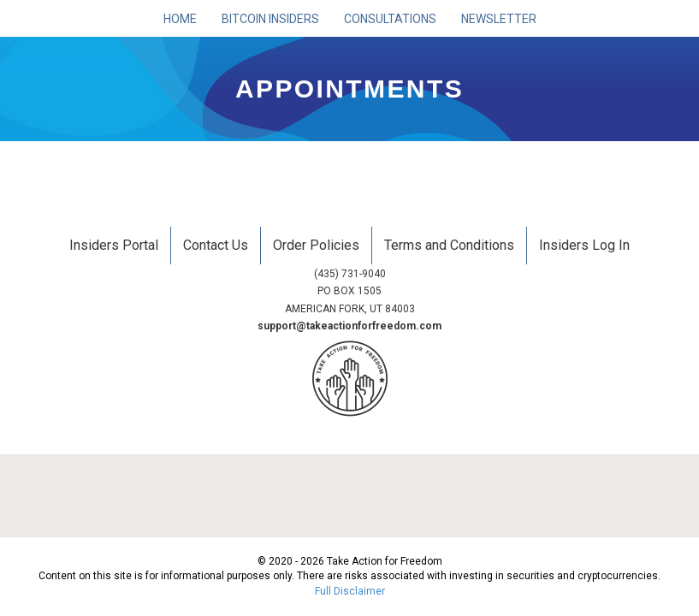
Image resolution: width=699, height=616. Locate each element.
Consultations (390, 19)
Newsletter (499, 19)
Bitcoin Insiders (270, 19)
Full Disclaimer (350, 591)
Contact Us (216, 245)
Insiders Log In (584, 245)
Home (180, 19)
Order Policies (316, 245)
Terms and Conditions (449, 245)
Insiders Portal (114, 245)
